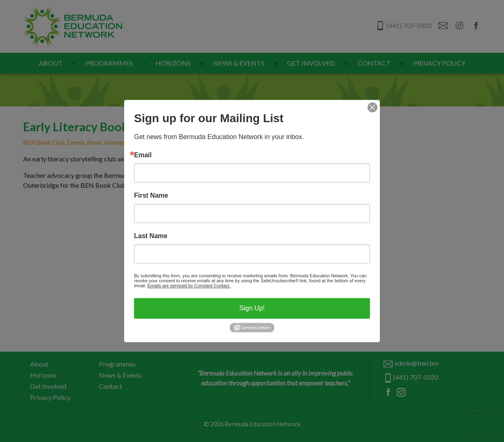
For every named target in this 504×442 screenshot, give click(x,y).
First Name (151, 196)
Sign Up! (252, 308)
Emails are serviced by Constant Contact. (189, 286)
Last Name (151, 236)
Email (143, 155)
